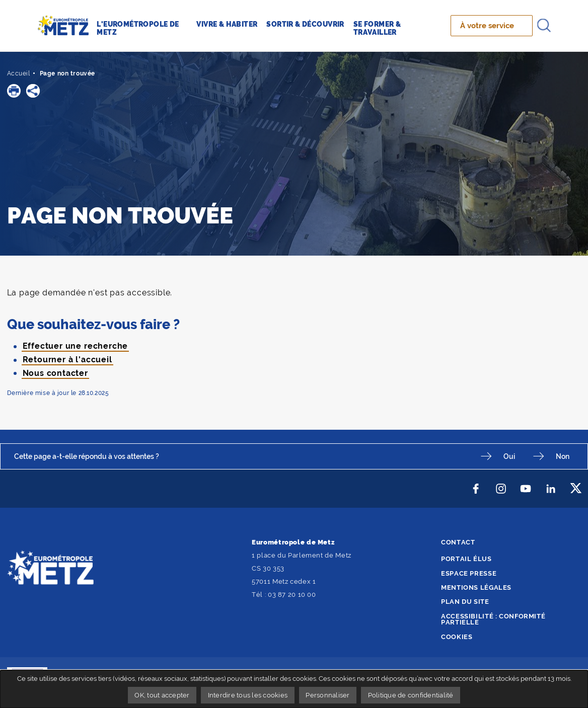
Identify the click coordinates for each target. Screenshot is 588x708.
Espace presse (469, 573)
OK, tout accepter (162, 695)
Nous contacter (55, 373)
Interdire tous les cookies (248, 695)
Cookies (457, 637)
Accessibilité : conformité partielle (493, 619)
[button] (14, 91)
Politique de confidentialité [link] (411, 695)
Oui (509, 456)
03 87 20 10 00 (292, 595)
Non (563, 456)
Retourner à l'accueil (67, 360)
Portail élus (466, 559)
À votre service (487, 26)
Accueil (19, 73)
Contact (458, 542)
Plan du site (465, 602)
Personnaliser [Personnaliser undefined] (327, 695)
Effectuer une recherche (76, 346)
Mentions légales (476, 587)
